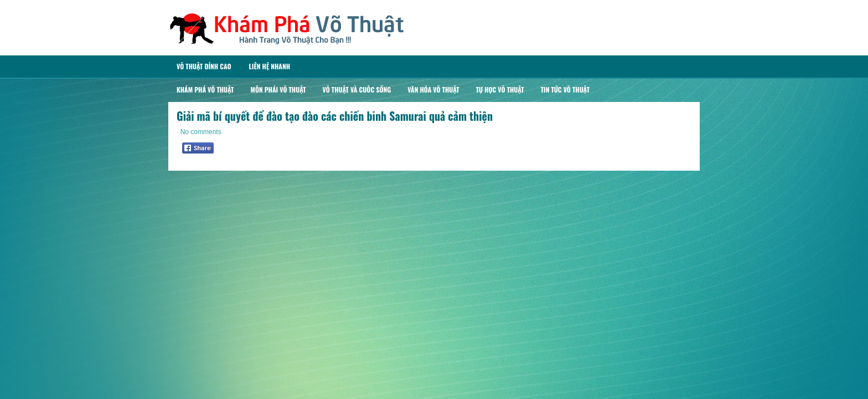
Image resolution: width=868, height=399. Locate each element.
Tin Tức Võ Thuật (565, 89)
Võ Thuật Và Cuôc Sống (357, 89)
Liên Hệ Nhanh (269, 66)
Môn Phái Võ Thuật (278, 89)
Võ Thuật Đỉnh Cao (204, 66)
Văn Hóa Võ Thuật (433, 89)
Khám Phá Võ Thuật (205, 89)
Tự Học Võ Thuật (500, 89)
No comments (201, 132)
